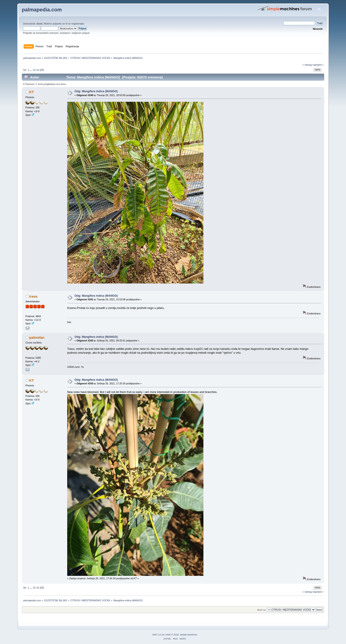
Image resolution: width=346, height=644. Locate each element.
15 (34, 70)
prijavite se (59, 24)
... (31, 70)
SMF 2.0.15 (158, 635)
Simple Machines (188, 635)
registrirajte (78, 24)
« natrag (307, 65)
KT (32, 92)
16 (38, 70)
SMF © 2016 (172, 635)
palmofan (37, 337)
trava (33, 296)
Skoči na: (261, 610)
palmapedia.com (42, 10)
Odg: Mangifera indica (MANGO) (96, 91)
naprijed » (318, 65)
